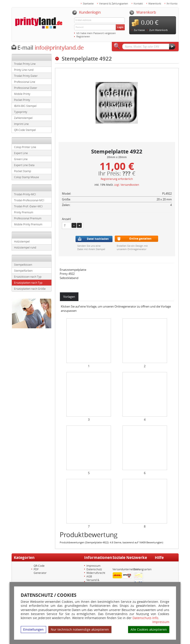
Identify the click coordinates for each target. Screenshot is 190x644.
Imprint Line (21, 124)
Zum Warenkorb (158, 30)
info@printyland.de (59, 48)
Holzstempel (22, 241)
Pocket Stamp (22, 171)
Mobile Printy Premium (28, 224)
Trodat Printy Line (25, 64)
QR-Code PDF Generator (40, 569)
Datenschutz (94, 569)
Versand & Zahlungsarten (114, 3)
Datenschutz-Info (145, 618)
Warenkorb (155, 3)
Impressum (161, 622)
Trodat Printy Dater (26, 76)
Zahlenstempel (23, 118)
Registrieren (83, 36)
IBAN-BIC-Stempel (25, 106)
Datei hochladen (98, 239)
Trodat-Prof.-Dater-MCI (28, 206)
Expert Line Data (24, 165)
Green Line (21, 159)
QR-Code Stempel (25, 130)
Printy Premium (24, 212)
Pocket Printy (22, 100)
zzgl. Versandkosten (127, 185)
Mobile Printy (22, 94)
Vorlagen (69, 297)
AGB (89, 576)
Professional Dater (26, 88)
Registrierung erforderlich (117, 179)
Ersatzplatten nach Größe (30, 289)
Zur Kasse (139, 30)
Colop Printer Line (25, 147)
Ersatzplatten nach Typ (28, 283)
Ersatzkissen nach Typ (28, 277)
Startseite (88, 3)
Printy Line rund (24, 70)
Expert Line (21, 153)
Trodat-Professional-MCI (29, 200)
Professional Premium (28, 218)
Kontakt (138, 3)
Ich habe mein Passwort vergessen (96, 33)
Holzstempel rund (25, 247)
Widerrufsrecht (96, 573)
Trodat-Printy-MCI (25, 194)
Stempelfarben (23, 271)
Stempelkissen (23, 265)
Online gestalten (140, 239)
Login (120, 27)
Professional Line (25, 82)
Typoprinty (21, 112)
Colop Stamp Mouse (27, 177)
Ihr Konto (172, 3)
